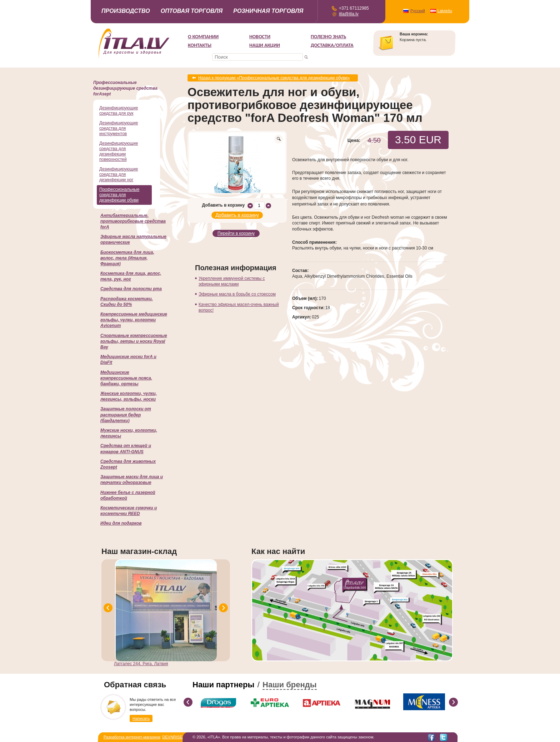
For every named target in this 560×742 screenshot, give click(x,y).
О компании (203, 37)
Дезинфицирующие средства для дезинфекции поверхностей (119, 151)
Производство (126, 11)
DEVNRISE (172, 737)
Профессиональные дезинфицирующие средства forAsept (125, 88)
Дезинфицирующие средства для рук (119, 111)
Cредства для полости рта (131, 289)
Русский (418, 11)
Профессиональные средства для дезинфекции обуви (119, 195)
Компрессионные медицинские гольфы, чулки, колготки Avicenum (134, 320)
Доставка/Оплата (332, 45)
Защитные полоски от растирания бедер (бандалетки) (126, 415)
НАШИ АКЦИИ (265, 45)
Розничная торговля (268, 11)
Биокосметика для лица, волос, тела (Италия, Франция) (127, 258)
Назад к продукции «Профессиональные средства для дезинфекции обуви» (274, 78)
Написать (141, 718)
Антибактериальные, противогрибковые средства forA (133, 221)
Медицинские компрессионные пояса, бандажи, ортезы (126, 378)
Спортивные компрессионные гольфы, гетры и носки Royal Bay (134, 341)
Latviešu (445, 11)
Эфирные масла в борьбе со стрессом (237, 294)
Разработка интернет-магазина (132, 737)
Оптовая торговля (192, 11)
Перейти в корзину (236, 233)
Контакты (200, 45)
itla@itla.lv (349, 14)
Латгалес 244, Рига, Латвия (141, 664)
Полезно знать (329, 37)
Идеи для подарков (121, 523)
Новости (260, 37)
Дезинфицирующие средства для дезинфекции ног (119, 174)
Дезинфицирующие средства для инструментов (119, 128)
